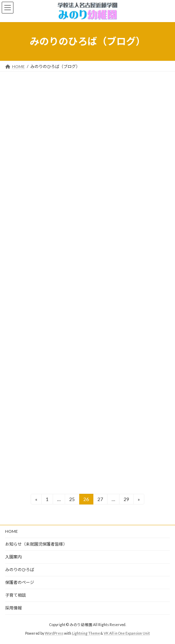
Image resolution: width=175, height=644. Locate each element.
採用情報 (13, 608)
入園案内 (13, 557)
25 (72, 500)
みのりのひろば (20, 570)
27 (100, 500)
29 (126, 500)
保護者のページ (20, 582)
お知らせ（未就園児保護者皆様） (36, 544)
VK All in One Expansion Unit (127, 633)
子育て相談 (16, 595)
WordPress (54, 633)
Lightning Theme (86, 633)
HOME (12, 531)
